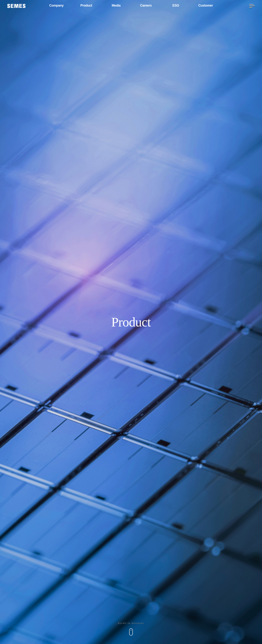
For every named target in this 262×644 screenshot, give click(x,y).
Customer (206, 6)
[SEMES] (16, 6)
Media (116, 6)
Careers (146, 6)
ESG (176, 6)
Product (86, 6)
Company (56, 6)
